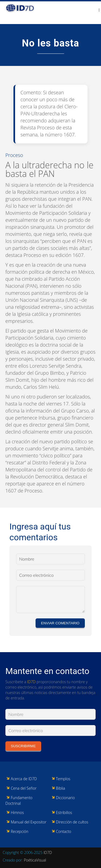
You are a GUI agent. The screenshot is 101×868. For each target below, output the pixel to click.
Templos (63, 779)
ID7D (31, 682)
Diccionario (65, 798)
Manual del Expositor (29, 822)
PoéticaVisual (35, 860)
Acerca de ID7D (24, 779)
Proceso (14, 155)
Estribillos (64, 812)
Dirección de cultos (72, 822)
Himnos (17, 812)
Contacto (64, 831)
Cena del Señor (24, 788)
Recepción (20, 831)
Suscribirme (23, 746)
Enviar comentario (60, 623)
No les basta (50, 43)
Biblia (61, 788)
